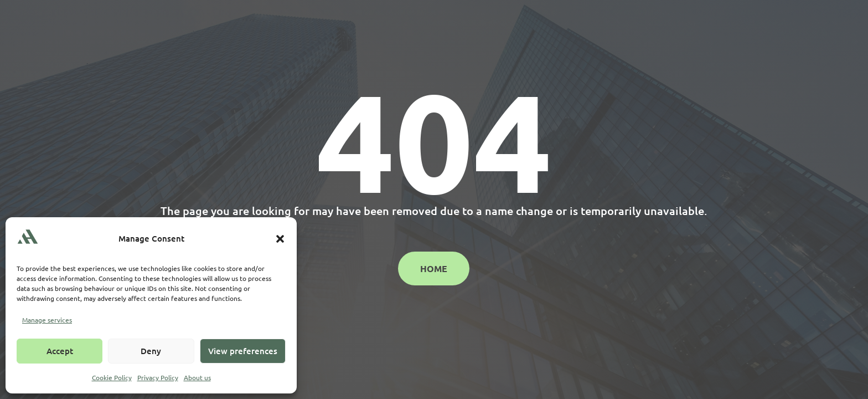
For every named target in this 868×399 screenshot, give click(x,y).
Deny (151, 351)
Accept (60, 351)
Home (434, 268)
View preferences (243, 351)
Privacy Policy (158, 377)
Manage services (47, 320)
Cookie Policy (112, 377)
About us (197, 377)
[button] (280, 239)
